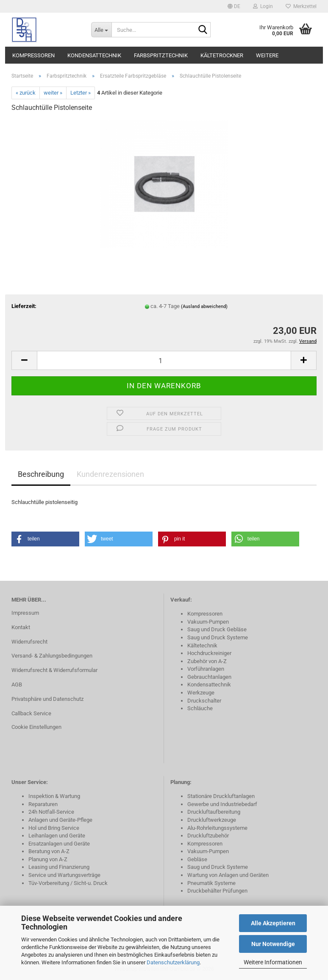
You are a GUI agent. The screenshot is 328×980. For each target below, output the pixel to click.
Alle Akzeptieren (273, 923)
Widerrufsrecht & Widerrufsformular (54, 670)
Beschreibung (41, 474)
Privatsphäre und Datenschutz (47, 699)
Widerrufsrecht (29, 642)
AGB (17, 685)
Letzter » (81, 93)
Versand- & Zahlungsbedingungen (52, 656)
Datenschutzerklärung (173, 962)
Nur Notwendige (273, 944)
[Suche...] (101, 30)
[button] (234, 6)
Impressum (25, 613)
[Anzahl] (164, 360)
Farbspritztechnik (161, 55)
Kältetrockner (222, 55)
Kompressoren (33, 55)
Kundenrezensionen (110, 474)
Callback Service (31, 713)
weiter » (53, 93)
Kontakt (21, 627)
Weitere (267, 55)
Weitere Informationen (273, 962)
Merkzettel (301, 6)
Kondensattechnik (94, 55)
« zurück (26, 93)
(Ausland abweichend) (204, 307)
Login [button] (263, 6)
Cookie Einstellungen (36, 727)
